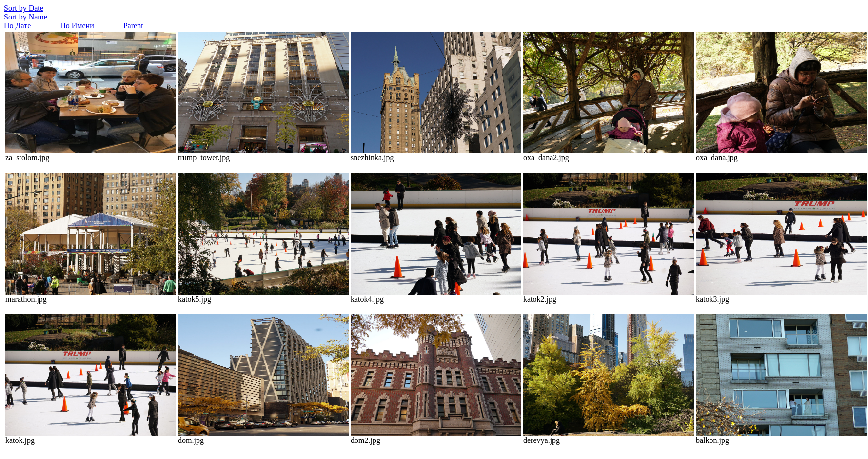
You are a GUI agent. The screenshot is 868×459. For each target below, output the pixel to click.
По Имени (77, 26)
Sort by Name (26, 17)
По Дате (17, 26)
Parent (133, 26)
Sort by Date (24, 8)
